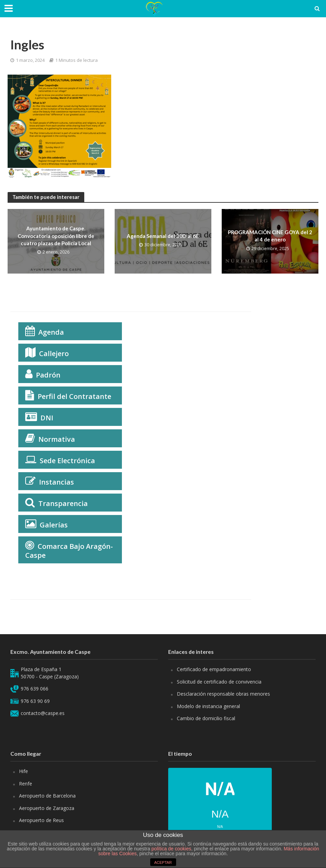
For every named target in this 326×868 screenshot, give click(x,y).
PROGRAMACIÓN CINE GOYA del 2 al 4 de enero (270, 236)
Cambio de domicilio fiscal (206, 718)
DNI (47, 418)
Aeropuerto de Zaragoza (47, 808)
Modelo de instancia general (208, 706)
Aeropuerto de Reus (41, 820)
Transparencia (63, 503)
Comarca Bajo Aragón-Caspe (69, 551)
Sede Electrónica (67, 461)
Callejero (54, 354)
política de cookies (171, 849)
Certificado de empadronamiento (214, 669)
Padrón (48, 375)
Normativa (57, 439)
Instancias (56, 482)
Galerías (54, 525)
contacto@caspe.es (43, 713)
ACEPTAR (163, 862)
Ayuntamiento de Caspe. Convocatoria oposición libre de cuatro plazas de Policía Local (56, 236)
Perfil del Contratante (74, 396)
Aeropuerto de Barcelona (47, 796)
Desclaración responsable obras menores (223, 694)
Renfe (26, 784)
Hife (23, 771)
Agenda (51, 332)
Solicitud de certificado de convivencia (219, 682)
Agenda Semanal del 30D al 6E (163, 236)
